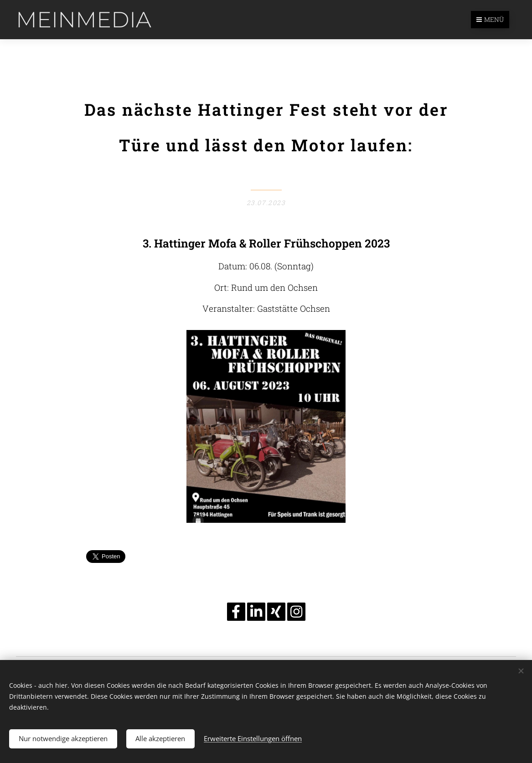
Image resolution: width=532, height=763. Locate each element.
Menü (490, 19)
